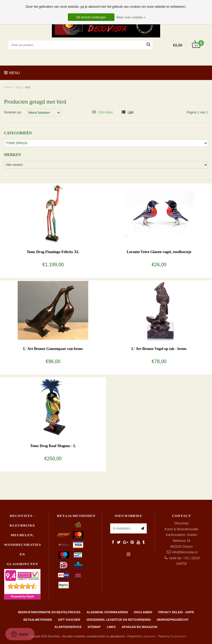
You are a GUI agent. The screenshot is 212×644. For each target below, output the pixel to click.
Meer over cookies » (131, 17)
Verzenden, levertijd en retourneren (119, 620)
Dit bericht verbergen (91, 17)
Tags (18, 87)
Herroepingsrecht (173, 620)
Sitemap (94, 627)
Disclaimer (143, 612)
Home (8, 87)
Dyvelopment (178, 636)
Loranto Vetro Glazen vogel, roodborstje (159, 252)
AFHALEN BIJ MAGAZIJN (139, 627)
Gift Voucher (69, 620)
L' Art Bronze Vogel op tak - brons (159, 349)
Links (111, 627)
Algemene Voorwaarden (107, 612)
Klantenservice (68, 627)
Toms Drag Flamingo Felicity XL (53, 252)
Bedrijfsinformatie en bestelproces (49, 612)
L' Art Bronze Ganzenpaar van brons (53, 349)
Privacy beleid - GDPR (176, 612)
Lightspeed (149, 636)
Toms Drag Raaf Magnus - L (53, 446)
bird (28, 87)
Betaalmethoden (38, 620)
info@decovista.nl (185, 552)
